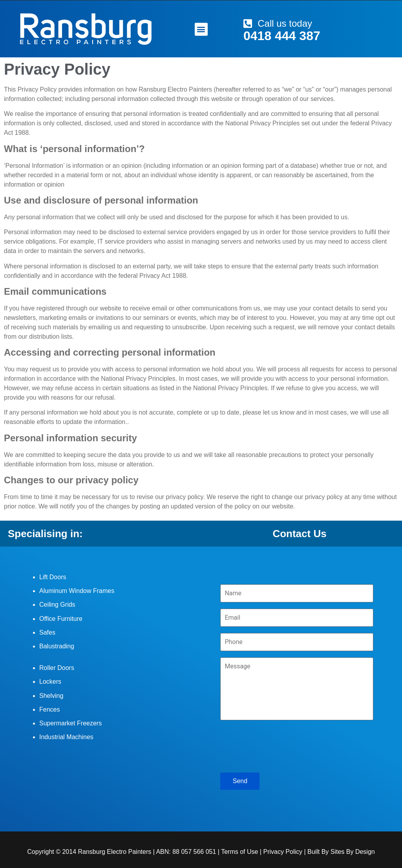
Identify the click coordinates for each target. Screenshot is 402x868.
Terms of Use (239, 852)
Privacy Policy (283, 852)
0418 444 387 (282, 36)
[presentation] (280, 745)
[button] (201, 29)
